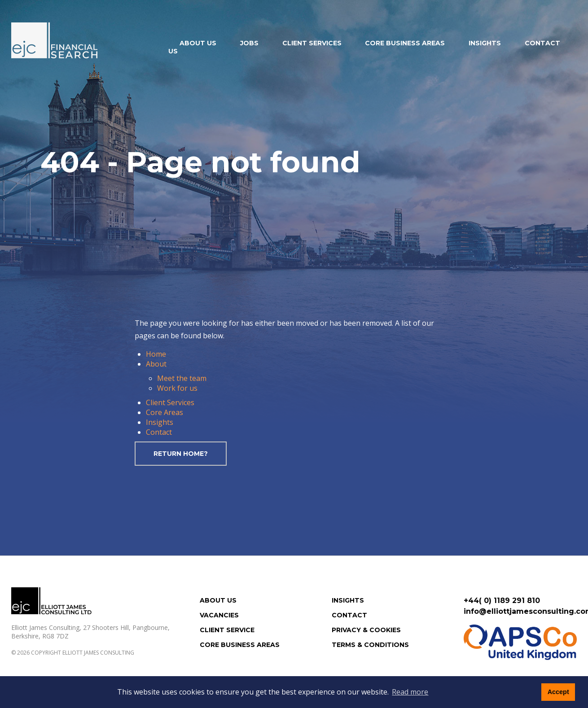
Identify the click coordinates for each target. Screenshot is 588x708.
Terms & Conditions (370, 645)
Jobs (249, 43)
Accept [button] (558, 692)
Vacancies (219, 615)
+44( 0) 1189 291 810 (502, 601)
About (156, 364)
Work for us (177, 388)
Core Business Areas (405, 43)
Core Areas (165, 412)
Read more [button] (410, 692)
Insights (485, 43)
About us (198, 43)
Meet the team (182, 378)
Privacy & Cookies (366, 630)
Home (156, 354)
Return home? (181, 454)
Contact (159, 432)
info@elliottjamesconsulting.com (520, 611)
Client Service (227, 630)
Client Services (312, 43)
